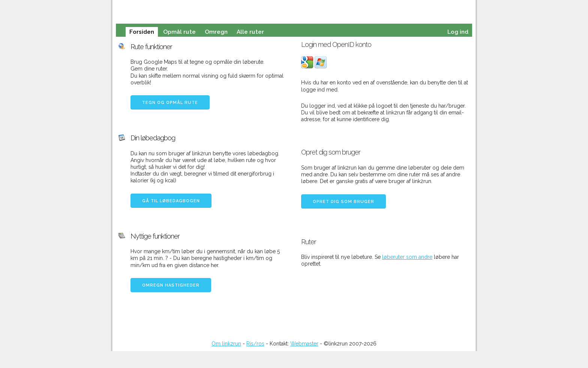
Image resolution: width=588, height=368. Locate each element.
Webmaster (304, 344)
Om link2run (226, 344)
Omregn (216, 32)
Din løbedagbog (153, 138)
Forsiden (142, 32)
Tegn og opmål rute (170, 103)
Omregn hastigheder (171, 285)
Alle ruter (250, 32)
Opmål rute (179, 32)
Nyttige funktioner (155, 236)
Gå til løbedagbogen (171, 201)
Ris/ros (255, 344)
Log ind (458, 32)
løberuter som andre (407, 257)
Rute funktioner (151, 47)
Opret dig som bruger (343, 202)
